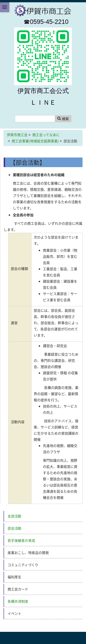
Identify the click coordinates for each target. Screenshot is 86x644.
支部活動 (14, 516)
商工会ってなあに (46, 135)
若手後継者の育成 (21, 540)
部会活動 (14, 528)
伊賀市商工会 (17, 135)
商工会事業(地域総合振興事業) (35, 141)
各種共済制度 (18, 601)
